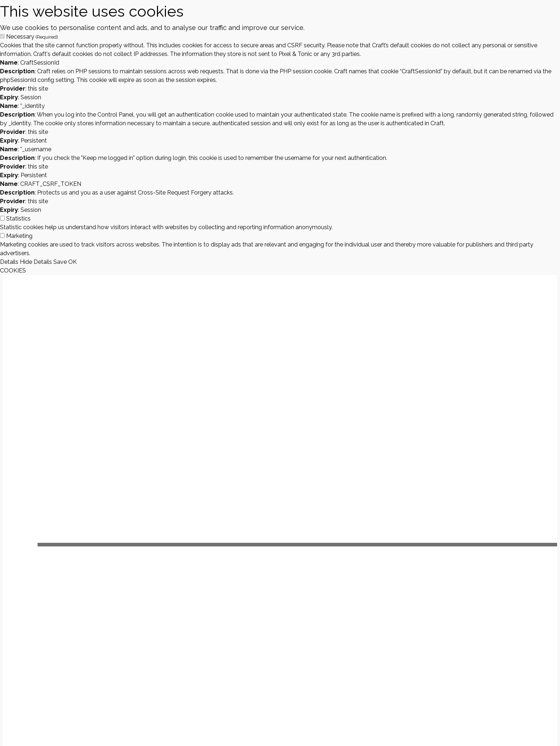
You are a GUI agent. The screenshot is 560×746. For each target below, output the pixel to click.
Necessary (32, 37)
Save (60, 262)
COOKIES (13, 271)
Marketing (19, 236)
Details (9, 262)
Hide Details (36, 262)
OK (73, 262)
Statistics (18, 219)
